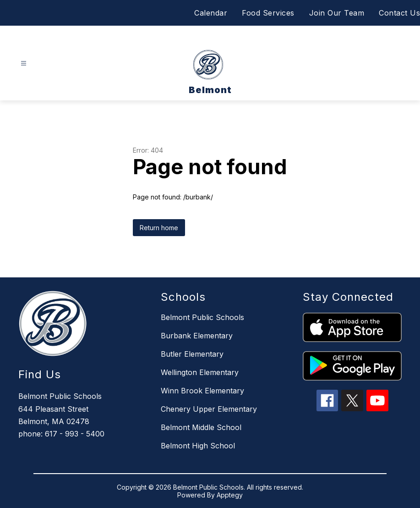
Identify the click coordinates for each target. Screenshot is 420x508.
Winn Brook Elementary (202, 391)
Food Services (268, 13)
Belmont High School (198, 446)
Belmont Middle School (201, 427)
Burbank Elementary (197, 336)
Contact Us (399, 13)
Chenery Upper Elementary (209, 409)
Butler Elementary (192, 354)
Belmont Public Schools (202, 317)
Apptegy (230, 495)
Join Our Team (337, 13)
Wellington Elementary (200, 372)
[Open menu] (24, 63)
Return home (159, 228)
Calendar (211, 13)
